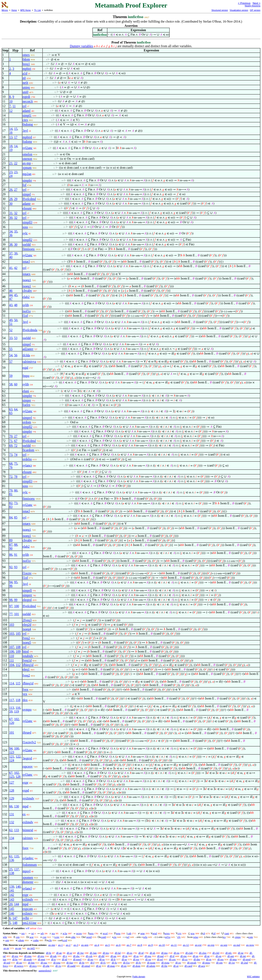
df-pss (148, 956)
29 (16, 199)
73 (11, 455)
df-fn (82, 963)
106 (12, 651)
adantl (27, 111)
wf (128, 937)
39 (16, 253)
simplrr (27, 180)
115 (18, 683)
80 (16, 490)
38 (11, 244)
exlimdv (28, 822)
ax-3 (76, 945)
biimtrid (28, 830)
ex (24, 814)
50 (16, 320)
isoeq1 (27, 280)
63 (11, 409)
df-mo (164, 953)
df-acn (201, 966)
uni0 (25, 92)
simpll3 (27, 222)
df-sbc (76, 956)
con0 (103, 937)
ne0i (25, 83)
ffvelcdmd (29, 199)
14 (11, 129)
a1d (25, 73)
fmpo (26, 376)
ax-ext (198, 945)
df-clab (189, 953)
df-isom (151, 963)
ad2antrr (28, 349)
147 (15, 918)
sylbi (26, 918)
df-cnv (172, 959)
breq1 (26, 64)
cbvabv (27, 291)
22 (16, 163)
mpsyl (27, 871)
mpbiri (27, 69)
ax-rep (211, 945)
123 (12, 752)
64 (16, 409)
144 (16, 904)
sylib (26, 305)
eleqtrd (27, 600)
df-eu (176, 953)
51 (11, 324)
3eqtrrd (27, 758)
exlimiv (28, 913)
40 (11, 257)
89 (11, 540)
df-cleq (203, 953)
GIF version (255, 10)
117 (11, 700)
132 (12, 822)
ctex (25, 120)
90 (11, 548)
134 (12, 838)
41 (11, 268)
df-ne (241, 953)
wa (53, 933)
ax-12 (186, 945)
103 (12, 625)
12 (11, 111)
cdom (21, 940)
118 (18, 700)
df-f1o (126, 963)
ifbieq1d (28, 665)
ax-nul (237, 945)
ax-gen (85, 945)
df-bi (49, 953)
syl (25, 106)
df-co (185, 959)
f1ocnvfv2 (29, 742)
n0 (24, 78)
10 (11, 101)
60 (16, 384)
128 (12, 790)
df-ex (129, 953)
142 (12, 895)
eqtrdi (26, 97)
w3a (65, 933)
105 (18, 634)
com (251, 937)
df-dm (197, 959)
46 (11, 291)
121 (12, 756)
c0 (204, 933)
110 (11, 656)
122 (18, 756)
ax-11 (174, 945)
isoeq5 (27, 642)
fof (25, 185)
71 (11, 441)
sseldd (27, 244)
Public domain (139, 977)
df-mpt (41, 959)
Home (14, 10)
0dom (26, 59)
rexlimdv (28, 798)
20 (11, 904)
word (89, 937)
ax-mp (27, 163)
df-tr (53, 959)
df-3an (93, 953)
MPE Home (26, 10)
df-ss (136, 956)
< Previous (244, 3)
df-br (15, 959)
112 (18, 665)
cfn (50, 940)
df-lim (31, 963)
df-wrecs (19, 966)
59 (11, 376)
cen (7, 940)
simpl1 (27, 115)
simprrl (27, 418)
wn (23, 933)
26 (11, 190)
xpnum (27, 168)
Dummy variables (81, 46)
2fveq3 (27, 620)
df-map (111, 966)
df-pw (184, 956)
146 (12, 913)
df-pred (247, 959)
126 (18, 776)
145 (12, 909)
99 (16, 600)
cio (115, 937)
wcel (105, 933)
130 (16, 806)
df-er (99, 966)
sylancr (27, 465)
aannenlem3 (45, 971)
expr (25, 783)
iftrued (27, 733)
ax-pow (250, 945)
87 (11, 545)
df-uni (231, 956)
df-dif (102, 956)
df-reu (41, 956)
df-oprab (192, 963)
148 (15, 923)
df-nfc (229, 953)
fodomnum (30, 865)
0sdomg (28, 124)
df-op (218, 956)
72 (16, 445)
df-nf (141, 953)
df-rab (53, 956)
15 (16, 129)
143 (12, 899)
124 (12, 760)
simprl (27, 194)
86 (11, 555)
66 (11, 806)
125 (12, 776)
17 (16, 137)
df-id (64, 959)
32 (16, 213)
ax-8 (140, 945)
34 (11, 231)
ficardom (28, 450)
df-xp (148, 959)
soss (25, 227)
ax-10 (162, 945)
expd (26, 790)
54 (11, 355)
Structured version (220, 10)
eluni (26, 391)
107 (12, 647)
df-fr (113, 959)
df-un (113, 956)
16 (11, 132)
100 (16, 606)
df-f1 (103, 963)
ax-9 (150, 945)
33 (11, 338)
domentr (28, 882)
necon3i (28, 101)
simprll (27, 590)
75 (16, 464)
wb (42, 933)
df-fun (70, 963)
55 (11, 349)
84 (11, 517)
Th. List (38, 10)
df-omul (86, 966)
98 (11, 600)
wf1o (168, 937)
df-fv (138, 963)
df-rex (15, 956)
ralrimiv (28, 838)
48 (16, 305)
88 (16, 545)
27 (16, 190)
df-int (243, 956)
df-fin (164, 966)
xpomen (28, 877)
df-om (219, 963)
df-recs (33, 966)
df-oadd (71, 966)
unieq (26, 87)
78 (16, 477)
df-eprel (77, 959)
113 (11, 708)
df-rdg (46, 966)
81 (11, 494)
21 (11, 163)
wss (193, 933)
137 (16, 869)
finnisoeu (29, 249)
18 (11, 146)
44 (11, 295)
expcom (28, 909)
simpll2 (27, 240)
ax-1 (61, 945)
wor (32, 937)
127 (12, 783)
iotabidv (28, 656)
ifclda (26, 355)
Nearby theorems (253, 6)
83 (11, 507)
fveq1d (27, 660)
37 (11, 253)
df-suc (44, 963)
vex (25, 694)
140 (18, 887)
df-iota (57, 963)
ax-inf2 (31, 948)
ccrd (65, 940)
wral (154, 933)
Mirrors (5, 10)
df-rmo (28, 956)
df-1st (232, 963)
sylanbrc (28, 858)
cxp (44, 937)
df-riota (165, 963)
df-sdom (151, 966)
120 (12, 723)
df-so (102, 959)
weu (118, 933)
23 (11, 172)
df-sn (196, 956)
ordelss (27, 459)
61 (11, 856)
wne (143, 933)
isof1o (27, 311)
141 (12, 890)
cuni (227, 933)
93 (16, 567)
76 (11, 467)
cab (129, 933)
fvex (25, 689)
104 (12, 665)
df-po (90, 959)
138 (12, 873)
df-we (136, 959)
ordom (27, 422)
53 (16, 338)
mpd (25, 806)
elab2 (26, 297)
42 (16, 268)
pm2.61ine (29, 923)
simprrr (27, 595)
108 (18, 647)
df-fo (114, 963)
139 (12, 887)
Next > (257, 3)
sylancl (27, 888)
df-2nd (244, 963)
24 (11, 176)
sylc (25, 233)
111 (11, 660)
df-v (65, 956)
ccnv (57, 937)
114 (11, 683)
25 (11, 869)
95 (16, 582)
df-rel (160, 959)
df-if (172, 956)
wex (91, 933)
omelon (27, 154)
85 (16, 517)
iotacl (26, 262)
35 (16, 231)
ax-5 (108, 945)
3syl (25, 131)
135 (16, 856)
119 (16, 711)
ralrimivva (29, 362)
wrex (167, 933)
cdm (73, 937)
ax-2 (68, 945)
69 (11, 445)
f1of (25, 316)
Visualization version (239, 10)
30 (11, 204)
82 (11, 503)
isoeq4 (27, 629)
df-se (124, 959)
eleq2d (27, 625)
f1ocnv (27, 573)
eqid (25, 368)
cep (18, 937)
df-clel (216, 953)
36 (11, 235)
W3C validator (253, 977)
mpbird (27, 137)
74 (16, 455)
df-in (125, 956)
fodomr (27, 142)
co (224, 937)
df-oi (176, 966)
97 (11, 606)
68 (11, 464)
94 (11, 582)
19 (11, 150)
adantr (27, 204)
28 (11, 199)
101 (16, 614)
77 (11, 614)
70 (11, 436)
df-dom (136, 966)
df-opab (28, 959)
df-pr (207, 956)
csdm (36, 940)
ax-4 (97, 945)
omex (26, 55)
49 (11, 320)
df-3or (80, 953)
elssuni (27, 208)
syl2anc (28, 148)
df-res (221, 959)
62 (11, 830)
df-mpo (206, 963)
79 (11, 490)
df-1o (58, 966)
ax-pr (6, 948)
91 (16, 555)
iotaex (27, 274)
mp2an (27, 174)
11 (14, 106)
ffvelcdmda (30, 330)
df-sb (152, 953)
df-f (92, 963)
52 (11, 330)
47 (11, 299)
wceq (79, 933)
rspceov (28, 766)
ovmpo (27, 710)
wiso (196, 937)
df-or (69, 953)
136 (12, 860)
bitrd (26, 651)
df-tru (106, 953)
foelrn (26, 405)
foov (26, 848)
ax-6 (118, 945)
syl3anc (28, 775)
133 (16, 830)
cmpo (238, 937)
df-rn (209, 959)
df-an (59, 953)
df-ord (7, 963)
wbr (5, 937)
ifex (25, 700)
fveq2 (26, 638)
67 (16, 441)
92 (11, 567)
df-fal (118, 953)
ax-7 (129, 945)
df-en (124, 966)
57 (11, 362)
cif (214, 933)
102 (16, 719)
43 (11, 305)
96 (11, 586)
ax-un (18, 948)
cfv (179, 937)
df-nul (160, 956)
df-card (188, 966)
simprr (27, 400)
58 (11, 384)
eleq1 (26, 669)
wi (32, 933)
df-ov (178, 963)
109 (18, 651)
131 (12, 814)
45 (16, 295)
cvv (180, 933)
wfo (145, 937)
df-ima (233, 959)
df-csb (89, 956)
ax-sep (224, 945)
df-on (19, 963)
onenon (27, 159)
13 (11, 137)
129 (12, 798)
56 (16, 355)
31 (11, 213)
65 (11, 413)
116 (18, 708)
